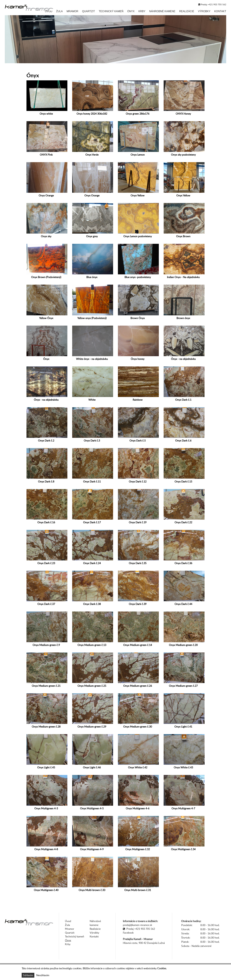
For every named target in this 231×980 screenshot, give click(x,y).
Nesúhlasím (43, 975)
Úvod (49, 11)
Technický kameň (111, 11)
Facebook (128, 933)
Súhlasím (28, 975)
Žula (59, 11)
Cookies (162, 968)
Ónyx (131, 11)
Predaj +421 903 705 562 (141, 929)
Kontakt (220, 11)
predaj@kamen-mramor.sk (137, 925)
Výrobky (204, 11)
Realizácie (187, 11)
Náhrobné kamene (162, 11)
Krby (142, 11)
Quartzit (89, 11)
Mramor (72, 11)
